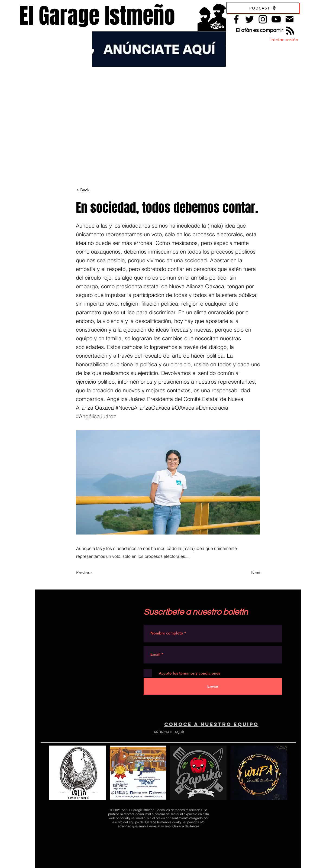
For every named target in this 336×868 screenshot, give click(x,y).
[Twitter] (250, 19)
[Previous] (94, 573)
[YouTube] (276, 19)
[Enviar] (213, 686)
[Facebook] (236, 19)
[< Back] (94, 190)
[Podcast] (263, 8)
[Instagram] (263, 19)
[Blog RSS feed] (290, 31)
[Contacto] (290, 19)
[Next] (247, 573)
